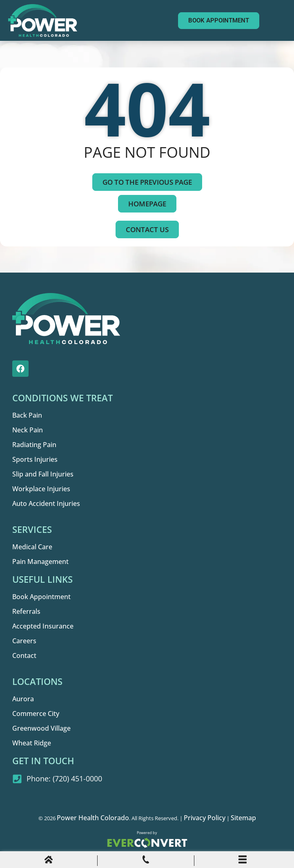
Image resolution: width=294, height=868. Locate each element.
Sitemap (243, 818)
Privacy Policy (205, 818)
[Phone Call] (146, 861)
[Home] (49, 861)
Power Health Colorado (93, 818)
